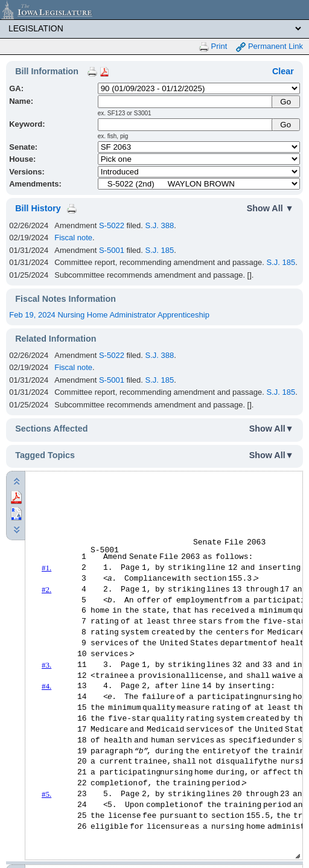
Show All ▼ (270, 208)
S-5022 (112, 225)
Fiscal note (73, 238)
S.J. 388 (160, 225)
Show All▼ (272, 429)
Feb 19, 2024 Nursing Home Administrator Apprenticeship (109, 315)
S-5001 (112, 250)
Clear (283, 71)
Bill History (38, 208)
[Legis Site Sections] (154, 28)
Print (213, 47)
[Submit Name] (286, 102)
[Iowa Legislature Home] (154, 10)
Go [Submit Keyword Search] (285, 125)
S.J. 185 (160, 250)
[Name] (186, 102)
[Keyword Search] (186, 125)
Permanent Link (269, 47)
